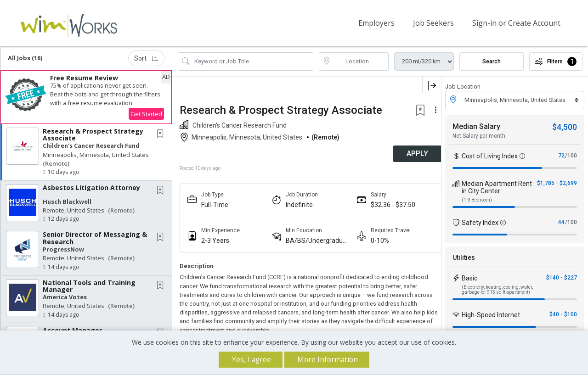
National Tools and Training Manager (89, 285)
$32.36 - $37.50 (387, 204)
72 (561, 155)
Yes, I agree (252, 360)
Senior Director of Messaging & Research (95, 238)
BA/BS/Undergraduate (313, 240)
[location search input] (360, 61)
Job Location (463, 86)
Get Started (146, 113)
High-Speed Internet (491, 314)
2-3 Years (215, 240)
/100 (571, 155)
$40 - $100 (563, 314)
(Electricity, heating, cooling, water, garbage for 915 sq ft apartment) (497, 289)
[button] (86, 97)
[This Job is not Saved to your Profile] (162, 134)
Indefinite (297, 204)
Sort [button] (146, 58)
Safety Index (480, 222)
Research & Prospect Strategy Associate (93, 134)
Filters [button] (556, 61)
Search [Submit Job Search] (492, 61)
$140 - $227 (562, 277)
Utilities (464, 257)
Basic (469, 278)
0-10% (374, 240)
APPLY (409, 154)
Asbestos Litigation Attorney (91, 187)
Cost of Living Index (490, 156)
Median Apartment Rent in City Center (497, 187)
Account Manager (72, 330)
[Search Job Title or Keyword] (252, 61)
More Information (328, 360)
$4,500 (565, 126)
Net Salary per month (479, 135)
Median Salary (476, 126)
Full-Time (215, 204)
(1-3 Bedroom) (477, 199)
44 (561, 222)
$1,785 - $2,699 (557, 183)
